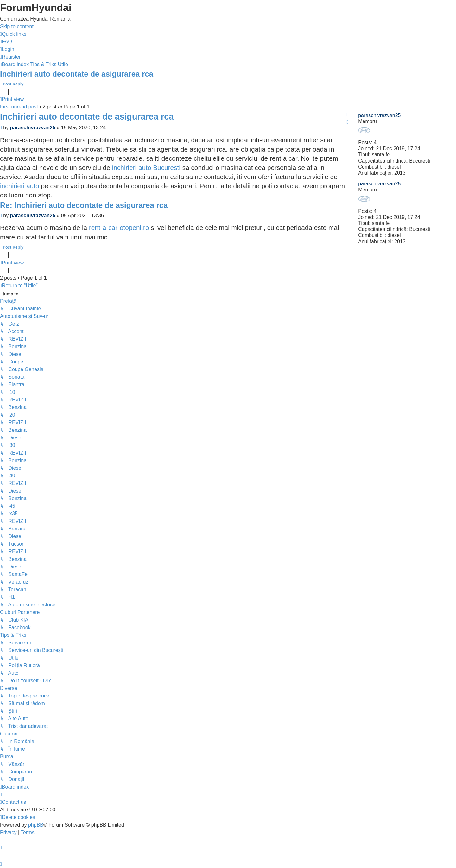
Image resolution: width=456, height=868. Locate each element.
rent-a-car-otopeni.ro (119, 228)
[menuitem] (6, 42)
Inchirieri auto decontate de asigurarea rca (77, 74)
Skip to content (17, 26)
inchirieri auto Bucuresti (146, 167)
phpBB (36, 825)
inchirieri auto (20, 186)
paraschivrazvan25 (379, 115)
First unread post (19, 107)
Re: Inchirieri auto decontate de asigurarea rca (84, 205)
